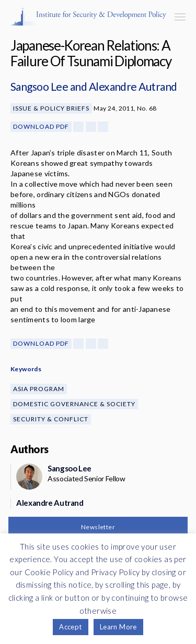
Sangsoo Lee (39, 86)
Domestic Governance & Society (74, 404)
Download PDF (41, 126)
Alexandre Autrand (133, 86)
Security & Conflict (51, 419)
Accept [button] (70, 627)
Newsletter (98, 527)
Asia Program (39, 389)
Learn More (118, 627)
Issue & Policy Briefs (51, 108)
